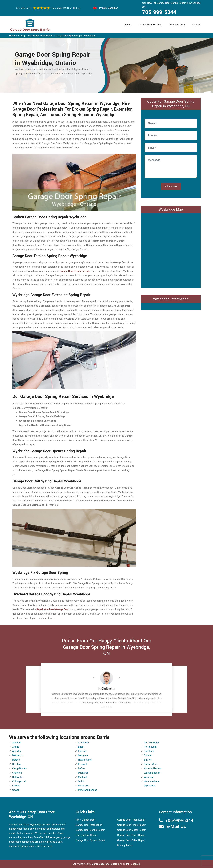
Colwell (16, 786)
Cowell (16, 790)
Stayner (148, 756)
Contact (196, 25)
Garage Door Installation (89, 825)
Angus (16, 747)
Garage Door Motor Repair (132, 830)
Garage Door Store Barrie (105, 864)
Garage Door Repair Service (75, 271)
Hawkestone (85, 760)
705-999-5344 (159, 12)
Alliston (16, 743)
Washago (149, 777)
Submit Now (171, 186)
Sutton (148, 760)
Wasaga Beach (152, 773)
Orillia (81, 781)
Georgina (83, 756)
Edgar (81, 747)
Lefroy (81, 768)
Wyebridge (150, 786)
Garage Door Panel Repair (131, 835)
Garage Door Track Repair (131, 820)
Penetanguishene (88, 790)
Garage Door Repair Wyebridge (35, 36)
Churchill (17, 773)
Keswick (83, 764)
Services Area (177, 25)
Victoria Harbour (153, 768)
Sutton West (151, 764)
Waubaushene (152, 781)
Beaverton (18, 756)
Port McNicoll (151, 743)
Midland (82, 777)
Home (128, 25)
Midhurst (83, 773)
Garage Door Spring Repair (90, 830)
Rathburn (149, 751)
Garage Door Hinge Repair (131, 825)
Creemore (83, 743)
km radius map (171, 250)
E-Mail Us (176, 827)
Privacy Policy (125, 846)
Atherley (17, 751)
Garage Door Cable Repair (131, 840)
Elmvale (82, 751)
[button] (97, 678)
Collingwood (19, 781)
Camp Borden (20, 768)
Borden (16, 760)
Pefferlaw (83, 786)
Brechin (16, 764)
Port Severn (150, 747)
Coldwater (18, 777)
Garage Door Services (150, 25)
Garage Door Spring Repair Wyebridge (75, 36)
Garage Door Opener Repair (91, 840)
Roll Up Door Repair (86, 835)
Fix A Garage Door (85, 820)
